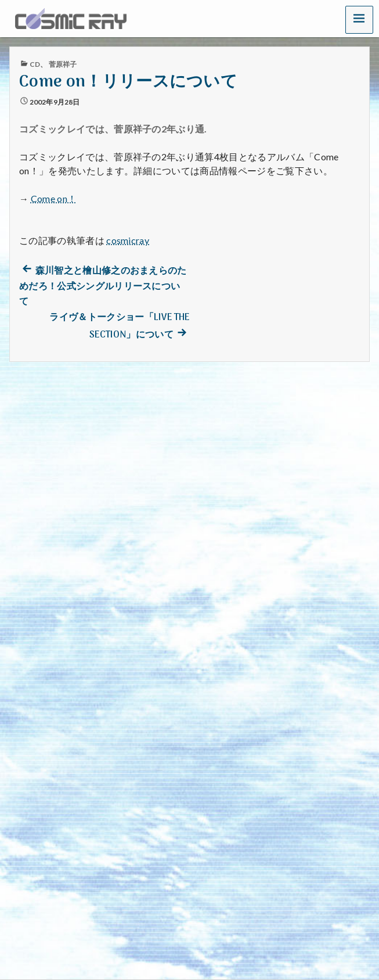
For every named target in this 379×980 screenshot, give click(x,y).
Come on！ (54, 198)
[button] (359, 19)
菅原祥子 (63, 64)
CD (35, 64)
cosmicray (128, 240)
